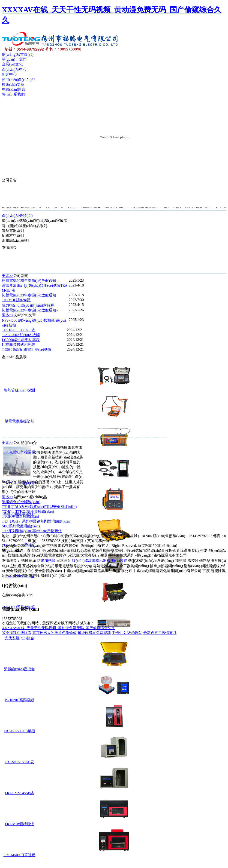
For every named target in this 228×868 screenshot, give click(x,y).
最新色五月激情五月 (160, 633)
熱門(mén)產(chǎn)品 (19, 80)
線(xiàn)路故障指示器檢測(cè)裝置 (100, 561)
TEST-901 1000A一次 (19, 330)
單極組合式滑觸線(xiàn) (21, 502)
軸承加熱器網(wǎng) (166, 566)
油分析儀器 (11, 576)
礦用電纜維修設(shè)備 (73, 566)
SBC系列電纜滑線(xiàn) (21, 526)
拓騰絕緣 (29, 561)
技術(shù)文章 (13, 85)
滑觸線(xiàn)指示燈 (56, 576)
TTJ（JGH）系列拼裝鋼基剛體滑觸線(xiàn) (37, 521)
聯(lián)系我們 (13, 94)
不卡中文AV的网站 (127, 633)
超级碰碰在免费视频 (94, 633)
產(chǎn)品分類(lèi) (17, 216)
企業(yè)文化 (12, 64)
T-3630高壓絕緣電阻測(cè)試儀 (27, 349)
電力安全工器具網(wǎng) (129, 566)
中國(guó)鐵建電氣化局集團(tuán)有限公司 (167, 571)
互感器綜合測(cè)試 (38, 566)
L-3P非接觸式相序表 (18, 345)
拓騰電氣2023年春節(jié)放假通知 (29, 295)
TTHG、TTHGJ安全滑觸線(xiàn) (28, 512)
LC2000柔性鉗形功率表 (21, 340)
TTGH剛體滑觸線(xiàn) (20, 516)
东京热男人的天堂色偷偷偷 (54, 633)
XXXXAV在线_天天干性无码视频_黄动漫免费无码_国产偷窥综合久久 (58, 628)
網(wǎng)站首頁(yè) (18, 54)
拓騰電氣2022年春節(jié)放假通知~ (30, 310)
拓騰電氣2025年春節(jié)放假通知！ (31, 281)
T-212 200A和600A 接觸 (21, 335)
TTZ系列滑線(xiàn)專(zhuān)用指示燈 (32, 531)
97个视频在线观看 (17, 633)
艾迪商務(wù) (98, 541)
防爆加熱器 (46, 561)
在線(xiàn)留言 (14, 89)
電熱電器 (100, 566)
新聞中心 (9, 74)
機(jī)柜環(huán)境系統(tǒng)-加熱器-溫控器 (163, 561)
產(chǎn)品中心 (14, 69)
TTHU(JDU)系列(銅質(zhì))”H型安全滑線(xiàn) (39, 507)
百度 (206, 571)
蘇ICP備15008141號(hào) (157, 546)
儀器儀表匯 (30, 576)
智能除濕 (218, 571)
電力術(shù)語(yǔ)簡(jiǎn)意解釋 (28, 305)
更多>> (8, 276)
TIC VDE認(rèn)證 (16, 300)
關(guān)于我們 (14, 59)
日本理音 (64, 561)
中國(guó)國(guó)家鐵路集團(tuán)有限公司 (97, 571)
